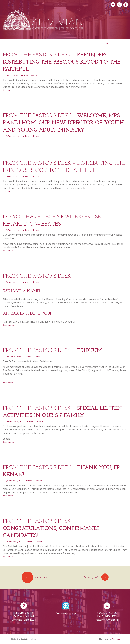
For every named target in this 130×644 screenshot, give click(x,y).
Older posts (36, 577)
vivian (36, 75)
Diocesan (116, 639)
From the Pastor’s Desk (37, 276)
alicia (38, 357)
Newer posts (96, 577)
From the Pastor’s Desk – (62, 62)
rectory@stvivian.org (107, 620)
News (26, 75)
